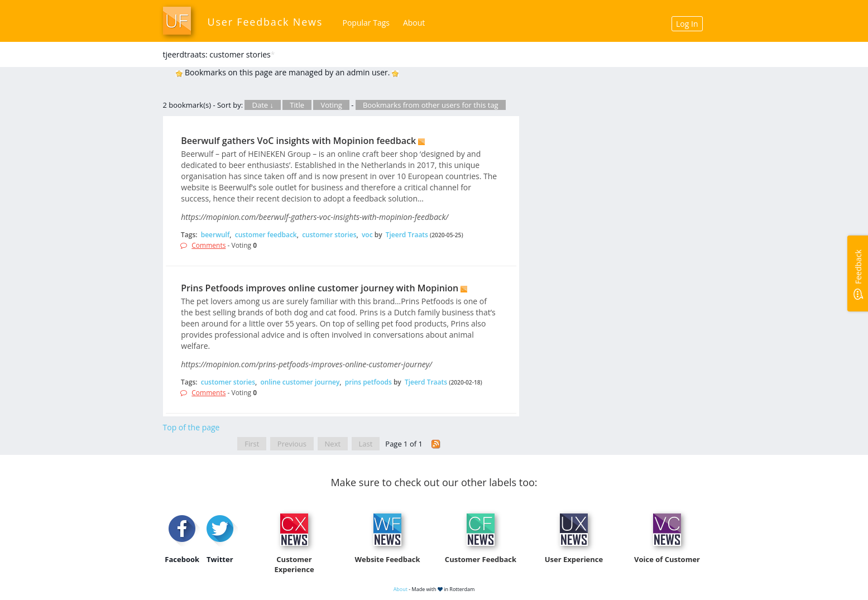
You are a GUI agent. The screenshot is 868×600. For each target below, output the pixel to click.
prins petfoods (368, 382)
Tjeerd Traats (407, 235)
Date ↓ (262, 105)
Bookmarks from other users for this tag (431, 105)
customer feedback (266, 235)
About (414, 23)
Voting (331, 105)
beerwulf (215, 235)
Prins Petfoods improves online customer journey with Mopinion (320, 288)
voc (367, 235)
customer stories (329, 235)
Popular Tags (366, 23)
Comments (208, 245)
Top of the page (191, 427)
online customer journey (300, 382)
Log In (687, 24)
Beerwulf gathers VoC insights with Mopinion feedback (298, 141)
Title (297, 105)
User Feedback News (265, 22)
